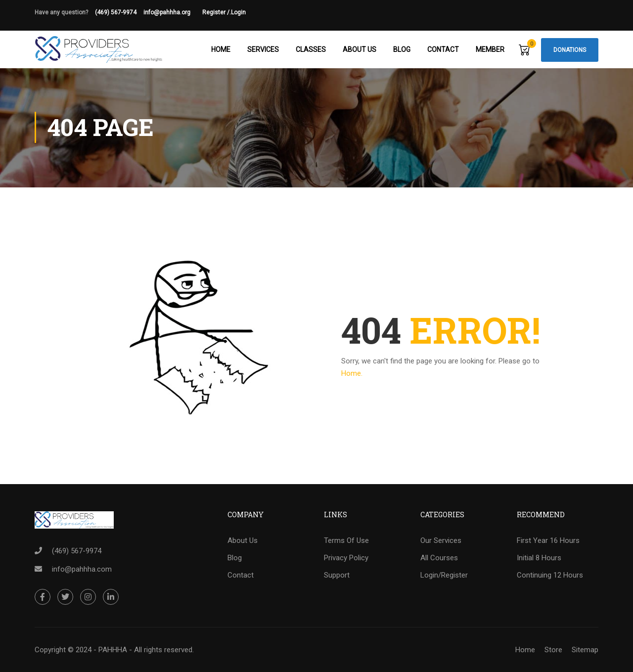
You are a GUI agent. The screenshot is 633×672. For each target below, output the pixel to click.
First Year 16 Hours (548, 541)
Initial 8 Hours (539, 558)
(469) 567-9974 (116, 12)
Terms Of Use (346, 541)
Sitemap (585, 650)
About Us (360, 49)
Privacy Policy (346, 558)
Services (263, 49)
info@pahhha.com (82, 569)
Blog (402, 49)
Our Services (441, 541)
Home (221, 49)
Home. (352, 374)
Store (553, 650)
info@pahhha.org (173, 12)
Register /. (217, 12)
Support (337, 576)
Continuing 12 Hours (550, 576)
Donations (570, 50)
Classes (311, 49)
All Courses (439, 558)
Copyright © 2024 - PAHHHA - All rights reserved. (114, 650)
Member (490, 49)
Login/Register (444, 576)
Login (238, 12)
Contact (443, 49)
